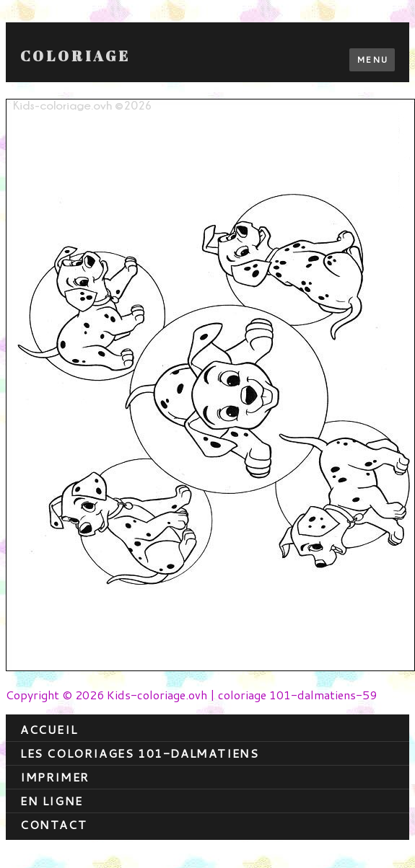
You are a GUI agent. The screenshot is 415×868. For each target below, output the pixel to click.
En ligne (52, 801)
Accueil (49, 729)
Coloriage (75, 56)
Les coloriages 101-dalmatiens (139, 753)
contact (53, 824)
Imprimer (55, 777)
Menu (372, 59)
